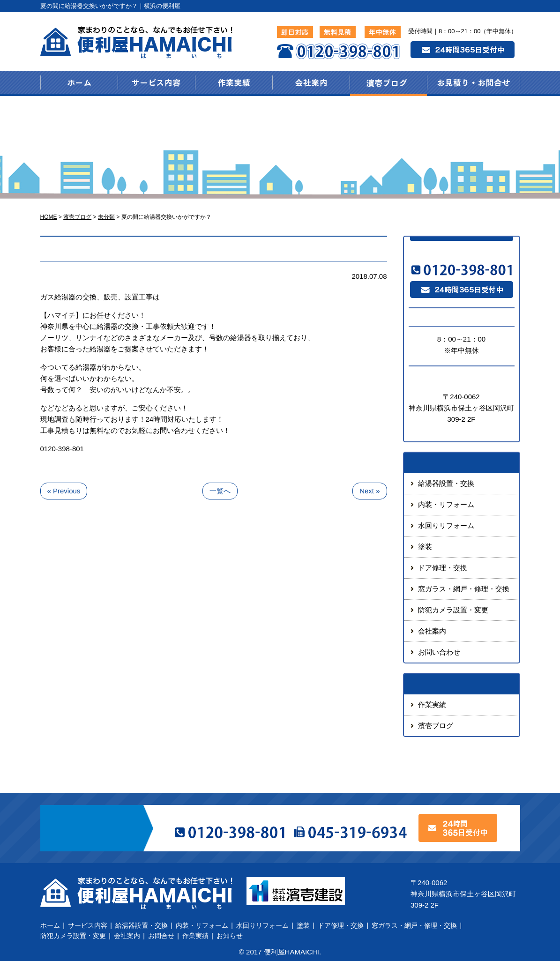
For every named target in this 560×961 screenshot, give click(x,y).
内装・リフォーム (446, 504)
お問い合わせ (439, 652)
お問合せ (161, 936)
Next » (370, 491)
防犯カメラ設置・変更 (453, 610)
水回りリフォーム (446, 525)
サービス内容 (88, 925)
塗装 (425, 547)
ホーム (50, 925)
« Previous (64, 491)
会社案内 (432, 631)
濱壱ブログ (436, 726)
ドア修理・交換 (443, 568)
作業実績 (432, 704)
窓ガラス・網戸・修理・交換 (464, 589)
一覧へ (220, 491)
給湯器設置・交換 (446, 483)
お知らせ (230, 936)
